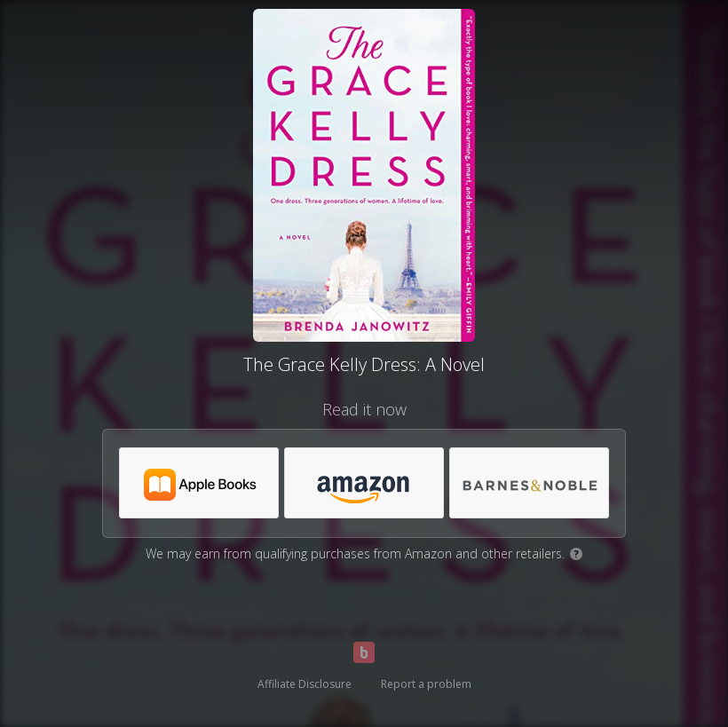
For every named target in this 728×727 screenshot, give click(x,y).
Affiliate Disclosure (305, 684)
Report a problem (426, 684)
